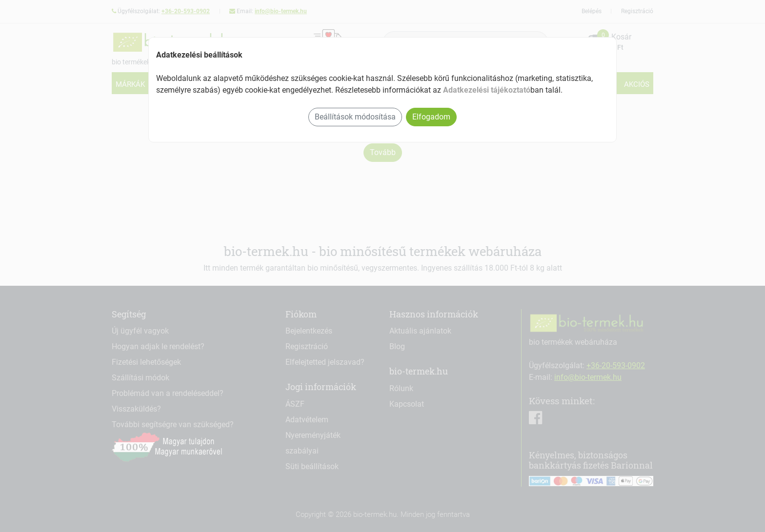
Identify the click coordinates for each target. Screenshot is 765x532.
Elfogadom (431, 117)
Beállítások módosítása (355, 117)
